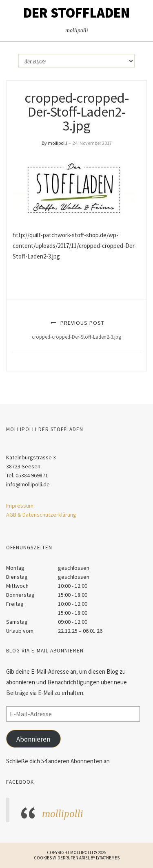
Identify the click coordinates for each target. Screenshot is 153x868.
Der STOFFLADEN (76, 13)
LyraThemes (108, 858)
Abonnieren (33, 739)
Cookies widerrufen (56, 858)
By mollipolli (54, 143)
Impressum (20, 506)
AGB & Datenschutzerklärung (41, 515)
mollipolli (63, 814)
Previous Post (76, 329)
